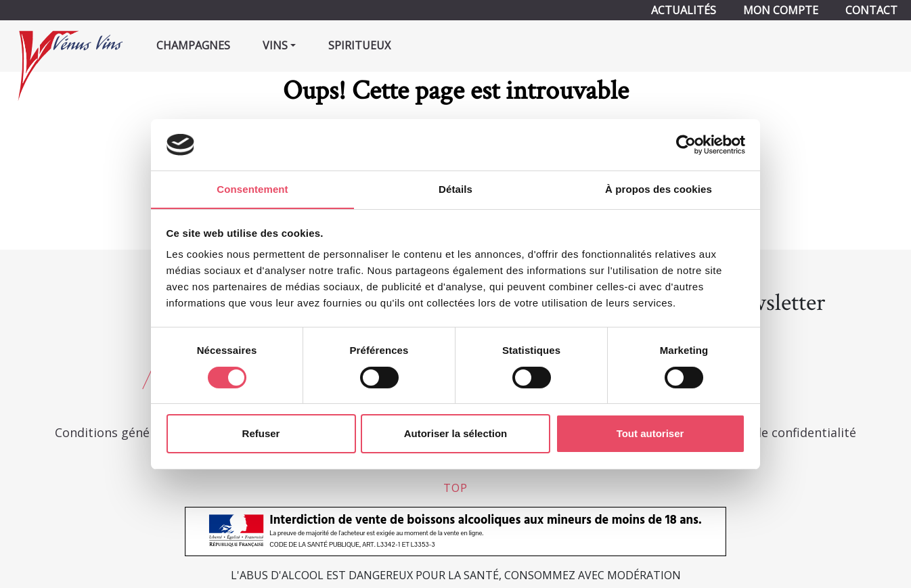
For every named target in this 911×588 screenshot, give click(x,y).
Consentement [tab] (252, 189)
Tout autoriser (650, 434)
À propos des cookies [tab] (659, 189)
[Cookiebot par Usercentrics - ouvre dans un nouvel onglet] (686, 144)
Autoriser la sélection (456, 434)
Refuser (261, 434)
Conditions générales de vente (143, 432)
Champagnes (193, 45)
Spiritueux (359, 45)
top (455, 488)
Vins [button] (275, 45)
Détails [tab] (455, 189)
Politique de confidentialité (777, 432)
